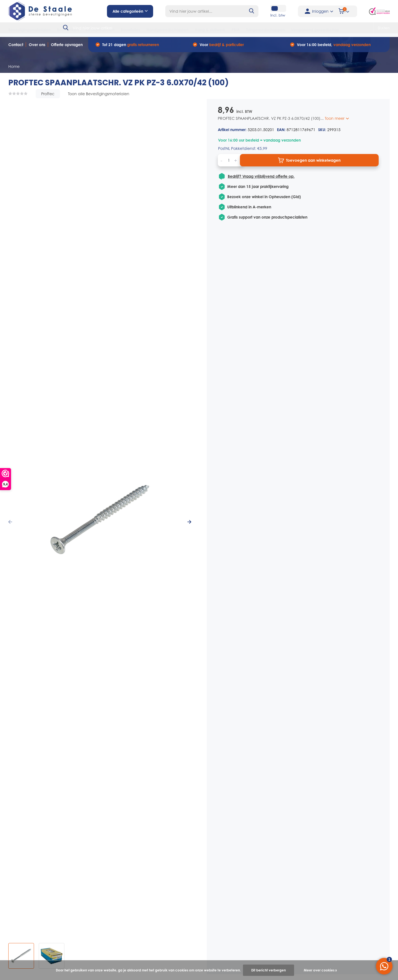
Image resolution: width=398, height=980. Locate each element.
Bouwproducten (100, 30)
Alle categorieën (130, 11)
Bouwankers (68, 30)
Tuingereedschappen (265, 30)
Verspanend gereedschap (315, 30)
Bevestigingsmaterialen (29, 30)
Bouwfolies (130, 30)
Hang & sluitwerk (210, 30)
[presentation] (10, 522)
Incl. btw (278, 15)
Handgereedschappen (167, 30)
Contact (16, 45)
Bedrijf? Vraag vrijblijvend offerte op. (261, 176)
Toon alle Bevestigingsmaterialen (99, 94)
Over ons (37, 45)
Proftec (48, 94)
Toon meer (337, 118)
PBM (236, 30)
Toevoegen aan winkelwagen (309, 160)
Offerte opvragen (67, 45)
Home (14, 66)
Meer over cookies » (320, 970)
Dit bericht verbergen (269, 970)
